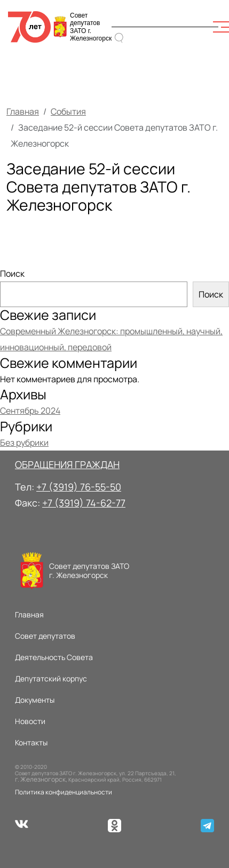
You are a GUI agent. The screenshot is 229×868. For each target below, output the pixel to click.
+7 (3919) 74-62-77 (84, 503)
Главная (23, 111)
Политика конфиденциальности (64, 792)
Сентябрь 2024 (30, 411)
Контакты (31, 742)
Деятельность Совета (54, 657)
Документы (35, 700)
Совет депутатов (45, 636)
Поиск (12, 274)
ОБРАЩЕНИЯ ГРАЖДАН (67, 464)
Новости (30, 721)
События (68, 111)
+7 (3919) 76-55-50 (79, 487)
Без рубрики (24, 443)
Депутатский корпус (51, 678)
